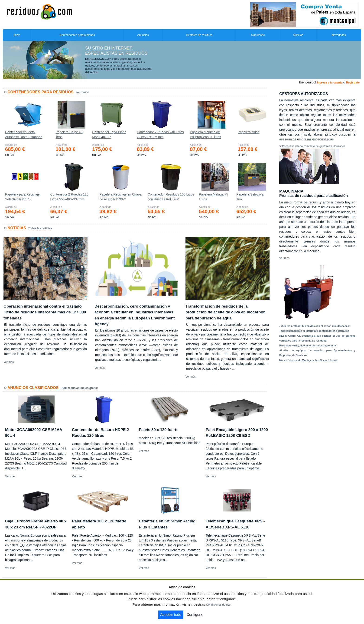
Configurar (195, 615)
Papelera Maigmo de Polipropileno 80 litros (205, 134)
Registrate (353, 83)
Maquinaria (258, 35)
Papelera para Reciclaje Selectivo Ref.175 (22, 197)
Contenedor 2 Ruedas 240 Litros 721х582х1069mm (160, 134)
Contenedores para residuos (77, 35)
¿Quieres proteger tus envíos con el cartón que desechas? (315, 326)
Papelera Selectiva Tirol (250, 197)
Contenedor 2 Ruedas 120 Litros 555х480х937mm (69, 197)
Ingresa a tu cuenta (330, 83)
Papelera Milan (249, 132)
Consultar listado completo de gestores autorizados (314, 146)
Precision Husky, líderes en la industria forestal (308, 345)
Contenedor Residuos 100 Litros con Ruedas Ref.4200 (171, 197)
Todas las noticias (40, 228)
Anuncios (143, 35)
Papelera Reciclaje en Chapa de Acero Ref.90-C (121, 197)
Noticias (298, 35)
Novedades (339, 35)
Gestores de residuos (199, 35)
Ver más (9, 362)
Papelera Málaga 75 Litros (213, 197)
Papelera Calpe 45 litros (69, 134)
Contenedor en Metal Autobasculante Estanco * (24, 134)
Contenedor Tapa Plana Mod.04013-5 (109, 134)
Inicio (17, 35)
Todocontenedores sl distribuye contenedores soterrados (314, 331)
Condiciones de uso (218, 605)
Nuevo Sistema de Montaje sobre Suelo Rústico (308, 360)
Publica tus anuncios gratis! (79, 388)
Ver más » (82, 92)
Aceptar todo (171, 615)
